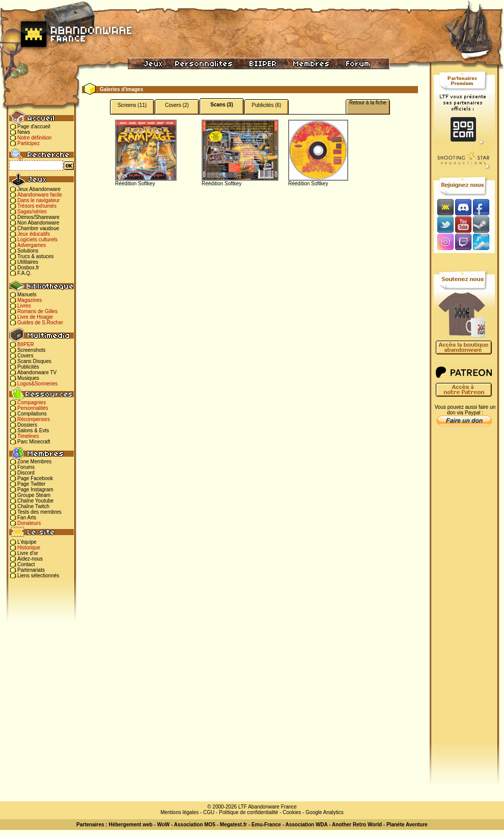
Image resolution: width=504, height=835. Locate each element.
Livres (24, 306)
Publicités (28, 367)
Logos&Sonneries (37, 384)
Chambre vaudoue (38, 228)
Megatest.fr (233, 825)
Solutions (28, 251)
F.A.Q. (24, 273)
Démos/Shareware (38, 217)
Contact (26, 564)
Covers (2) (177, 105)
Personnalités (33, 408)
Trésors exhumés (37, 206)
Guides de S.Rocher (40, 323)
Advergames (32, 245)
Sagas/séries (32, 212)
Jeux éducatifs (34, 234)
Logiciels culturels (37, 240)
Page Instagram (35, 490)
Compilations (32, 414)
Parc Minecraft (34, 442)
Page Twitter (31, 484)
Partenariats (31, 570)
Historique (29, 548)
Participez (29, 143)
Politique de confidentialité (248, 812)
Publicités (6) (267, 105)
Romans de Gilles (37, 311)
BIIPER (26, 344)
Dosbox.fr (28, 268)
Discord (26, 473)
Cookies (292, 812)
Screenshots (32, 350)
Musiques (28, 378)
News (24, 132)
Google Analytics (325, 812)
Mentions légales (179, 812)
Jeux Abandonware (39, 189)
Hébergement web (130, 825)
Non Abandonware (38, 223)
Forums (26, 467)
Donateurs (29, 523)
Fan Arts (27, 518)
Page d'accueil (34, 127)
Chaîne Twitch (33, 506)
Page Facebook (35, 478)
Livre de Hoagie (35, 317)
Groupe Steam (34, 495)
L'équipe (27, 542)
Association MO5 (195, 825)
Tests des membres (39, 512)
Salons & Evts (33, 430)
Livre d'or (28, 553)
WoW (164, 825)
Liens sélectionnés (38, 576)
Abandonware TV (37, 372)
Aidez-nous (30, 559)
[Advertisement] (464, 591)
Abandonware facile (40, 195)
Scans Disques (34, 361)
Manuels (27, 295)
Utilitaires (28, 262)
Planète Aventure (407, 825)
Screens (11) (132, 105)
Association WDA (306, 825)
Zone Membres (34, 462)
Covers (25, 356)
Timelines (28, 436)
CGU (209, 812)
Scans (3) (221, 105)
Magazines (30, 300)
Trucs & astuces (35, 256)
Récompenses (34, 419)
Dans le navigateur (38, 200)
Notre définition (34, 138)
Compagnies (32, 402)
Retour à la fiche (368, 103)
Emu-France (266, 825)
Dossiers (27, 425)
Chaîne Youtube (35, 501)
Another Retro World (357, 825)
